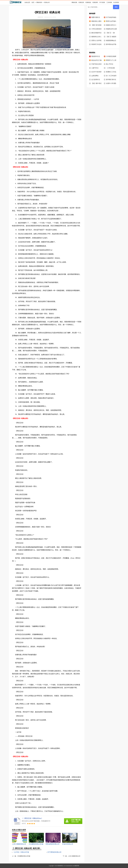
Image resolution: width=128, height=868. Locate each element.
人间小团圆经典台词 (74, 856)
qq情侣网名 (95, 76)
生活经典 (116, 2)
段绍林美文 (60, 866)
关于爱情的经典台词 (54, 852)
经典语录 (81, 2)
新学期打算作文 (111, 80)
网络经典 (39, 3)
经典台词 (47, 3)
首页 (33, 3)
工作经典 (109, 2)
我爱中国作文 (96, 17)
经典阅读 (88, 2)
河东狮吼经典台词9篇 (24, 856)
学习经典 (102, 2)
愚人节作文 (110, 64)
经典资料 (95, 2)
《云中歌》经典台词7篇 (21, 852)
